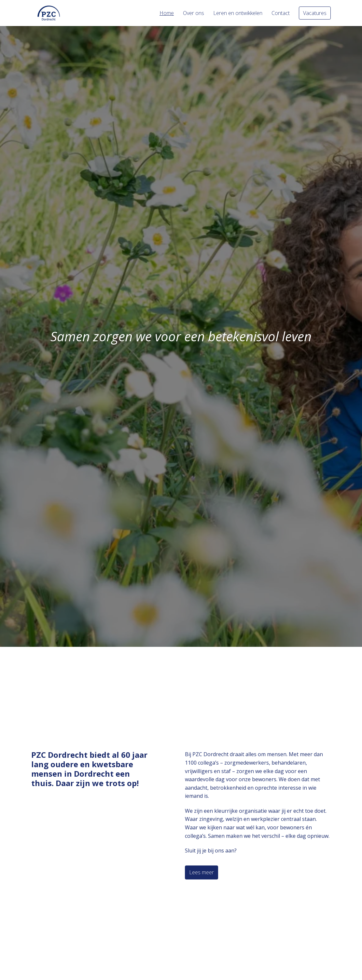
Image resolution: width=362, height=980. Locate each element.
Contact (281, 13)
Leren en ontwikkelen (238, 13)
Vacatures (315, 13)
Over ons (194, 13)
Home (167, 13)
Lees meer (202, 872)
